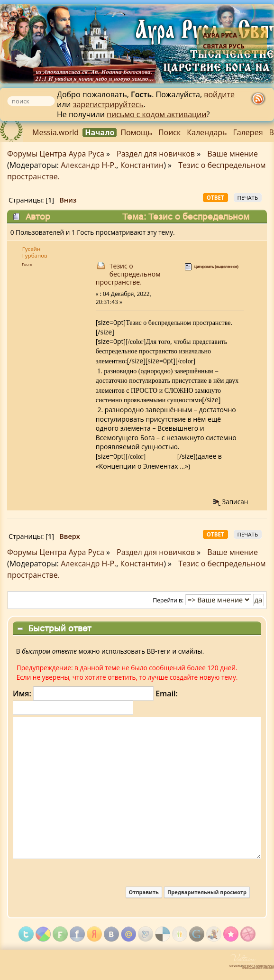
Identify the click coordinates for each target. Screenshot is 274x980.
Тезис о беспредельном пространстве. (128, 274)
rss (258, 100)
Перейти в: (168, 600)
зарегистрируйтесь (108, 104)
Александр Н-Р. (88, 165)
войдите (219, 94)
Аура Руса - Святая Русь (224, 41)
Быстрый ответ (60, 628)
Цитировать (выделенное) (216, 267)
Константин (142, 165)
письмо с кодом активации (156, 114)
